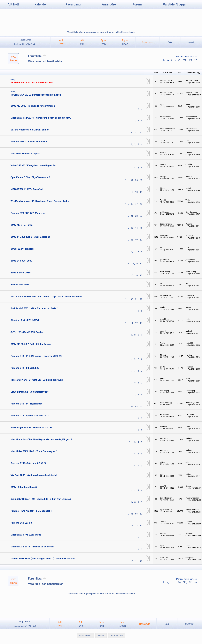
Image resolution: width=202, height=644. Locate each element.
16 (136, 275)
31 (136, 133)
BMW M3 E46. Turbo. (22, 225)
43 (132, 228)
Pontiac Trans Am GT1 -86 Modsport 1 (31, 511)
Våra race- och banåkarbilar (45, 61)
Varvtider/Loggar (175, 4)
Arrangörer (109, 4)
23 (141, 216)
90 (132, 299)
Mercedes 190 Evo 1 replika (25, 153)
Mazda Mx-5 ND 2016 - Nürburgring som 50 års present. (41, 118)
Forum (137, 4)
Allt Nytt (13, 4)
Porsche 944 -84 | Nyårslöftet (26, 404)
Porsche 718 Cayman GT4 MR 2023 (30, 416)
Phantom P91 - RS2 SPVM (25, 320)
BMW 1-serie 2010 (20, 273)
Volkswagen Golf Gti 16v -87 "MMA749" (32, 427)
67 (141, 514)
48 (141, 204)
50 (141, 240)
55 (136, 180)
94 (179, 60)
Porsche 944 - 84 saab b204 (26, 368)
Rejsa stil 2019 (117, 635)
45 (141, 228)
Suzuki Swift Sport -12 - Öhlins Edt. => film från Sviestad (41, 499)
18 (136, 526)
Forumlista (38, 56)
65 (132, 514)
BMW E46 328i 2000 (21, 261)
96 (191, 60)
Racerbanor (74, 4)
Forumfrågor (190, 624)
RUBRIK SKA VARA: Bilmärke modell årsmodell (36, 95)
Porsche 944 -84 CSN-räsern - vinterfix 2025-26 (36, 356)
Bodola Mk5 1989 (20, 285)
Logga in (191, 42)
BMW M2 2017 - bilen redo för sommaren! (33, 106)
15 (132, 275)
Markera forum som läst (187, 56)
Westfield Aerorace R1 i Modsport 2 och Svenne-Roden (40, 201)
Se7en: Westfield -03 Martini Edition (30, 130)
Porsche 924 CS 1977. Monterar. (28, 213)
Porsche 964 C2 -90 (21, 523)
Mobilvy (101, 635)
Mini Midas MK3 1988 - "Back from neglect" (34, 451)
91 (136, 299)
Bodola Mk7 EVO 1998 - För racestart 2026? (34, 308)
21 (132, 216)
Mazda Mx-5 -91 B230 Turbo (26, 535)
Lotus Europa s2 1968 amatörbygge (30, 392)
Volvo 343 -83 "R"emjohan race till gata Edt (33, 165)
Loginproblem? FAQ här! (25, 44)
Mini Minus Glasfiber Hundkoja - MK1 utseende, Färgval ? (41, 439)
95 (185, 60)
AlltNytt (61, 42)
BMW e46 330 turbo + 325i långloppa (30, 237)
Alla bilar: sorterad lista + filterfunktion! (32, 82)
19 (141, 526)
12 (136, 323)
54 (132, 180)
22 (136, 216)
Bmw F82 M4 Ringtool (22, 249)
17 (141, 275)
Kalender (41, 4)
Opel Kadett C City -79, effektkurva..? (30, 177)
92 (141, 299)
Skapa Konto (25, 40)
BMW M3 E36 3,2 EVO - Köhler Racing (31, 344)
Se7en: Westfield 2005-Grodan (27, 332)
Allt (82, 42)
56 (141, 180)
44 (136, 228)
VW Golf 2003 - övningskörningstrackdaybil (34, 475)
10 (136, 192)
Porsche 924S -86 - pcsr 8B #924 (28, 463)
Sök (170, 42)
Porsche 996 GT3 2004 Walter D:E (29, 142)
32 (141, 133)
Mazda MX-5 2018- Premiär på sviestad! (32, 547)
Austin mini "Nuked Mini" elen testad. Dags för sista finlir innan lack (47, 296)
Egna (104, 42)
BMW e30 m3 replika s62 (24, 487)
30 (132, 133)
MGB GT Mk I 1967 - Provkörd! (27, 189)
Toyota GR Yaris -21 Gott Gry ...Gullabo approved (37, 380)
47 (136, 204)
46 (132, 204)
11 (141, 192)
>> (195, 60)
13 (141, 323)
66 (136, 514)
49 (136, 240)
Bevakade (147, 42)
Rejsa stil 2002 (85, 635)
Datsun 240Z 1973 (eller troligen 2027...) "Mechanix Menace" (43, 559)
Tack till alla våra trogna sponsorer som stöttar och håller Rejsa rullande (101, 32)
